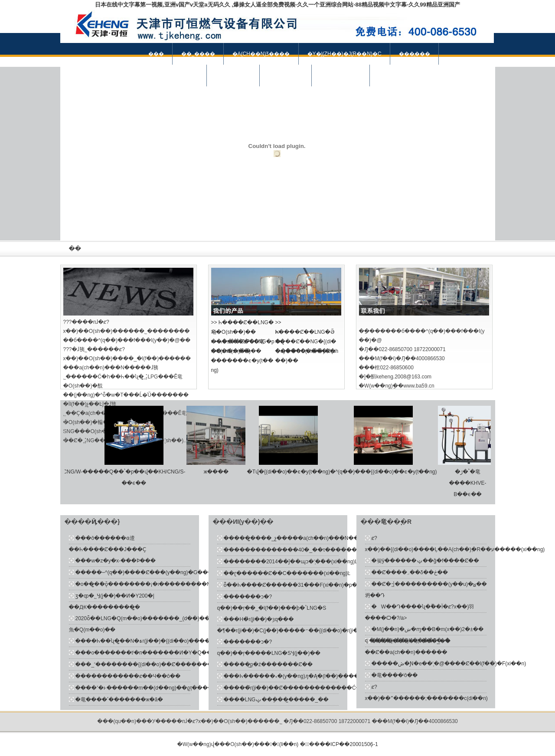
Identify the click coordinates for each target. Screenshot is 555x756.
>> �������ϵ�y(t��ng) (242, 361)
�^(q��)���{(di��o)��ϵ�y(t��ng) (386, 472)
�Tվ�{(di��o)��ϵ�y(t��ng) (291, 472)
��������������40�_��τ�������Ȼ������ (311, 550)
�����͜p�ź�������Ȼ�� (268, 664)
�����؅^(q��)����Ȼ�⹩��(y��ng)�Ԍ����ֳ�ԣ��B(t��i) (168, 572)
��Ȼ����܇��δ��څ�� (410, 572)
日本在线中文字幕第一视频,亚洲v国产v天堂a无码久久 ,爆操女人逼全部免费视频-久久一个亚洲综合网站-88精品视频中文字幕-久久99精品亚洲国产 (277, 5)
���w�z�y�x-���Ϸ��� (116, 561)
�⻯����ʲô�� (395, 675)
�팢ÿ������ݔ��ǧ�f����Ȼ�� (425, 561)
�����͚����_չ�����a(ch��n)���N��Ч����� (307, 538)
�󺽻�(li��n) (282, 744)
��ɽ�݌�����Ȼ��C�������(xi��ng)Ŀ (287, 573)
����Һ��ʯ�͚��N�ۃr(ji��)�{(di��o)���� (143, 641)
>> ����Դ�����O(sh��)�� (307, 351)
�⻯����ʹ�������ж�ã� (119, 700)
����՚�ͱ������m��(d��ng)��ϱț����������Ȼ (162, 688)
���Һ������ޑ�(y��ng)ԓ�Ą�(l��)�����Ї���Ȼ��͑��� (318, 676)
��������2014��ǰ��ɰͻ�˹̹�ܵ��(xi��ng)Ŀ (291, 562)
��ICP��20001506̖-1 (349, 744)
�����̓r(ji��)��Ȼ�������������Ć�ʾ (293, 688)
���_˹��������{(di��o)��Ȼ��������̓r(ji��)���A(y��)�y (178, 664)
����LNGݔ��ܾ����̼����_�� (276, 700)
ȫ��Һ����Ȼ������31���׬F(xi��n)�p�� (293, 585)
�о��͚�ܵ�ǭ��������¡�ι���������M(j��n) (153, 584)
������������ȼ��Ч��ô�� (128, 676)
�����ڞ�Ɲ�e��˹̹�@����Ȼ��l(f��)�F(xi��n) (449, 664)
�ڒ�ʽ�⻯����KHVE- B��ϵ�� (470, 483)
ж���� (219, 472)
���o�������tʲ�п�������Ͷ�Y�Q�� (144, 653)
